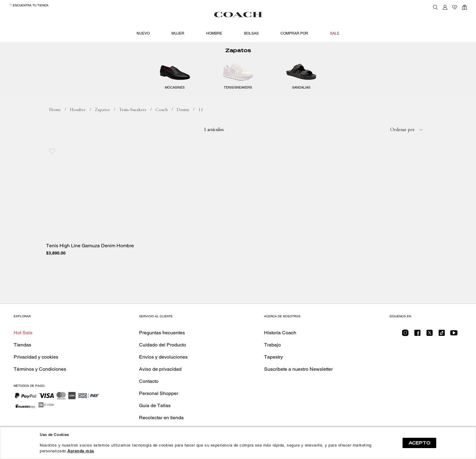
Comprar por (294, 33)
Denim (183, 110)
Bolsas (251, 33)
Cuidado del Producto (163, 345)
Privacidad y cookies (36, 357)
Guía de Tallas (155, 405)
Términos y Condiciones (40, 369)
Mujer (178, 33)
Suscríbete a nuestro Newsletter (298, 369)
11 (201, 110)
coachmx (55, 110)
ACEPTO (419, 443)
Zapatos (238, 51)
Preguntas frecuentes (162, 333)
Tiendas (22, 345)
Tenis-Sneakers (133, 110)
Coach (161, 110)
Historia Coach (280, 333)
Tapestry (274, 357)
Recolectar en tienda (161, 418)
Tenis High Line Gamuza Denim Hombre (90, 246)
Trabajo (272, 345)
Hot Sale (23, 333)
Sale (335, 33)
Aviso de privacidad (160, 369)
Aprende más (81, 451)
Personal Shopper (159, 393)
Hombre (214, 33)
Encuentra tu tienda (29, 5)
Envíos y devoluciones (163, 357)
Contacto (149, 381)
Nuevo (143, 33)
